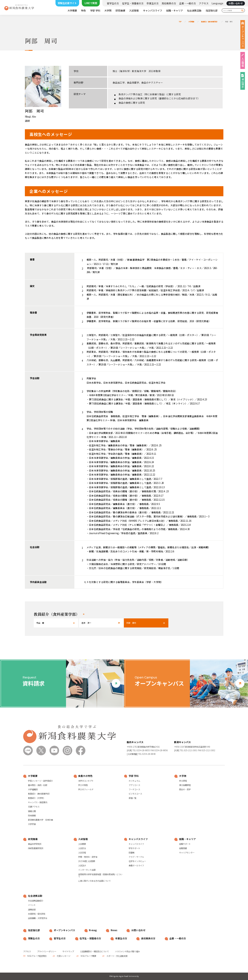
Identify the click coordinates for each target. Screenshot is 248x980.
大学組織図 (33, 790)
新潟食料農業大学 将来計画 (40, 820)
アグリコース (134, 785)
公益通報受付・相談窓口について (94, 951)
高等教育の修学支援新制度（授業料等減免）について (100, 876)
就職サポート (185, 844)
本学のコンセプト (86, 781)
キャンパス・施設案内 (38, 802)
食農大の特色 (85, 776)
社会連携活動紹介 (36, 901)
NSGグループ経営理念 (37, 956)
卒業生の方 (153, 3)
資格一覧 (132, 798)
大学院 (108, 11)
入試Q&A (82, 866)
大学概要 (72, 11)
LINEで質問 (91, 3)
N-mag (93, 930)
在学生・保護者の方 (133, 3)
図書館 (132, 853)
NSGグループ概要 (88, 956)
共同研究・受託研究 (37, 914)
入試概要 (82, 844)
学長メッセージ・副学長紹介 (40, 781)
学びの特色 (83, 785)
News (114, 930)
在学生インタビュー (137, 861)
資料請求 (243, 83)
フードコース (134, 790)
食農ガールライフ (136, 866)
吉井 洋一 (86, 623)
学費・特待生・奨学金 (88, 857)
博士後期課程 (185, 785)
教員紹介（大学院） (37, 798)
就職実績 (183, 848)
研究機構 (120, 11)
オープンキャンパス (243, 36)
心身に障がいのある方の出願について (94, 881)
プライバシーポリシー (47, 951)
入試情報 (134, 11)
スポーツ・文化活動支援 (117, 956)
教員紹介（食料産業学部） (210, 22)
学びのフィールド (86, 790)
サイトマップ (68, 951)
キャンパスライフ (153, 11)
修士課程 (183, 781)
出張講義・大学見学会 (38, 918)
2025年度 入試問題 (87, 861)
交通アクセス (34, 807)
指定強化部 (212, 11)
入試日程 (82, 853)
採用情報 (32, 816)
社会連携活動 (194, 11)
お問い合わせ (236, 3)
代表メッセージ (63, 956)
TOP (180, 22)
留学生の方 (113, 3)
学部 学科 (95, 11)
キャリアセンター (187, 853)
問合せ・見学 (185, 790)
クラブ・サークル (136, 857)
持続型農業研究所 (36, 848)
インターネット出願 (87, 870)
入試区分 (82, 848)
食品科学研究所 (35, 844)
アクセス (204, 3)
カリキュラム (134, 781)
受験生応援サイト (67, 3)
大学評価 (32, 824)
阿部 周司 (229, 22)
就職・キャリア (175, 11)
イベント (32, 905)
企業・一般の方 (187, 3)
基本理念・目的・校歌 (38, 785)
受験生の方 (34, 938)
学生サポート (134, 848)
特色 (83, 11)
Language (218, 3)
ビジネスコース (135, 794)
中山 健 (40, 623)
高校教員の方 (169, 3)
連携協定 (32, 910)
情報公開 (32, 811)
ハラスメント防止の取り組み (127, 951)
